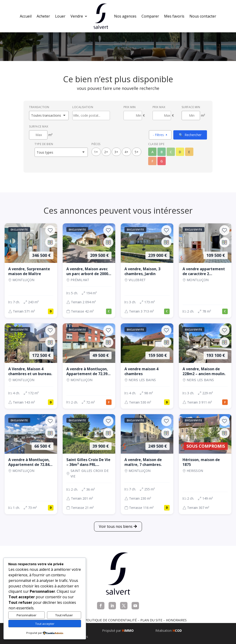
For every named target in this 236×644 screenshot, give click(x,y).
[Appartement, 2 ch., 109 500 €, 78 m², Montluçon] (205, 271)
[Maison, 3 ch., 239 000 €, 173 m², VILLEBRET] (147, 271)
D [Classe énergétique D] (180, 152)
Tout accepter (45, 624)
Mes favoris (174, 16)
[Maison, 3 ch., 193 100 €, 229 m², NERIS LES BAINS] (205, 366)
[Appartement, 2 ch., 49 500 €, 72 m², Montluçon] (89, 366)
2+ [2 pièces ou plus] (106, 152)
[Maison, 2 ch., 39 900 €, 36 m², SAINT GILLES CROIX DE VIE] (89, 464)
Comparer (150, 16)
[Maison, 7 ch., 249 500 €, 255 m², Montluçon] (147, 464)
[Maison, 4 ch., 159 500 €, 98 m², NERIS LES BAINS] (147, 366)
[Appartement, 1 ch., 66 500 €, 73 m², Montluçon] (31, 464)
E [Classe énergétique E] (189, 152)
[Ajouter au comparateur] (50, 242)
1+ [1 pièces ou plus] (96, 152)
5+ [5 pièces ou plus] (137, 152)
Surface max (39, 126)
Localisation (83, 107)
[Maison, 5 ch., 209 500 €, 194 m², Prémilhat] (89, 271)
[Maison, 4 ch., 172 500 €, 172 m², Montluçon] (31, 366)
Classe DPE (156, 144)
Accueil (26, 16)
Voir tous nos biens (116, 526)
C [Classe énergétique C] (171, 152)
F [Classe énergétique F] (152, 161)
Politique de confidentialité (111, 620)
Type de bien (44, 144)
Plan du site (151, 620)
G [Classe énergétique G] (162, 161)
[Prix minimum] (133, 115)
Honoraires (176, 620)
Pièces (96, 144)
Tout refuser (64, 615)
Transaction (39, 107)
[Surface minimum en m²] (191, 115)
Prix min (130, 107)
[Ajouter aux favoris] (50, 230)
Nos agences (125, 16)
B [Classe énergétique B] (162, 152)
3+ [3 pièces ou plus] (116, 152)
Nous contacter (203, 16)
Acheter (43, 16)
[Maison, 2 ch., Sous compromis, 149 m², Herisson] (205, 464)
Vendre (77, 16)
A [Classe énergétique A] (152, 152)
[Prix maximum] (162, 115)
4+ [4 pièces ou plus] (126, 152)
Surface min (191, 107)
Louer (60, 16)
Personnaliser (27, 615)
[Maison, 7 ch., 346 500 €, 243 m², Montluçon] (31, 271)
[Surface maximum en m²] (38, 135)
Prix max (159, 107)
